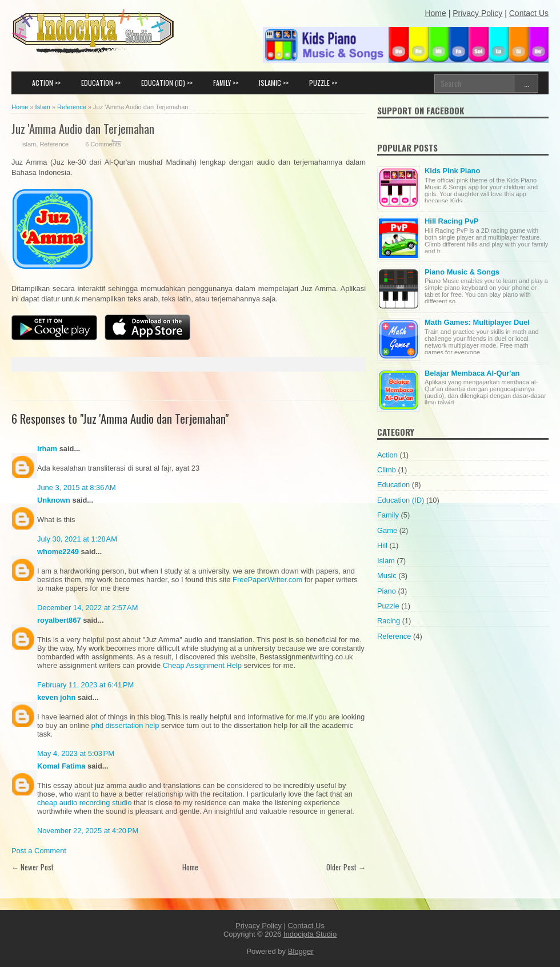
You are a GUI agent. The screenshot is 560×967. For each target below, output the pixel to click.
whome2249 (58, 552)
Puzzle (388, 606)
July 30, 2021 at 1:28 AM (77, 539)
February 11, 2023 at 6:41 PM (85, 685)
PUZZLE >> (323, 83)
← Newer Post (33, 867)
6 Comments (103, 144)
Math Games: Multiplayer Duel (477, 322)
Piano (387, 591)
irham (47, 449)
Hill (382, 545)
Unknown (54, 500)
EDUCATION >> (101, 83)
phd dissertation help (125, 725)
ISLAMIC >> (274, 83)
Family (388, 515)
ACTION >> (46, 83)
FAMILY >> (226, 83)
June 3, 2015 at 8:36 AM (77, 488)
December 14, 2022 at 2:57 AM (87, 608)
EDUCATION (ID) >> (167, 83)
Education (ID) (401, 500)
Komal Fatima (61, 766)
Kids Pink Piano (452, 171)
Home (190, 867)
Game (387, 530)
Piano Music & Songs (462, 272)
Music (387, 576)
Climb (387, 470)
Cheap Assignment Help (202, 665)
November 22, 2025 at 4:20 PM (88, 831)
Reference (54, 144)
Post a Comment (39, 851)
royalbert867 (59, 620)
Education (393, 485)
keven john (56, 697)
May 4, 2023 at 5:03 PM (76, 753)
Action (387, 455)
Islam (29, 144)
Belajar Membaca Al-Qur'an (472, 373)
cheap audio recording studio (84, 803)
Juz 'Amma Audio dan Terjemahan (83, 128)
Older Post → (346, 867)
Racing (389, 621)
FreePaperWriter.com (267, 580)
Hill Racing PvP (451, 221)
